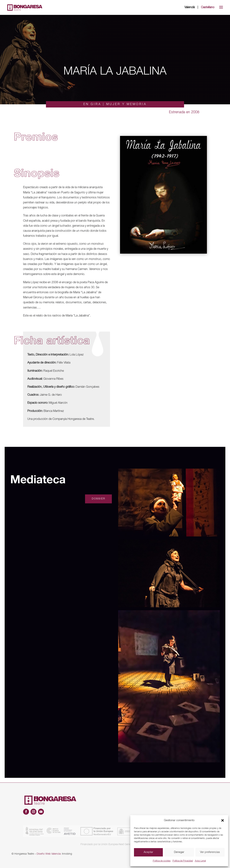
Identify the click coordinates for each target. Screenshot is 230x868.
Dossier (98, 499)
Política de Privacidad (183, 861)
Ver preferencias (210, 852)
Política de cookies (162, 861)
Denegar (179, 852)
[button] (223, 820)
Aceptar (148, 852)
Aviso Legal (200, 861)
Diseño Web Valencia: (49, 854)
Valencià (190, 7)
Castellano (208, 7)
